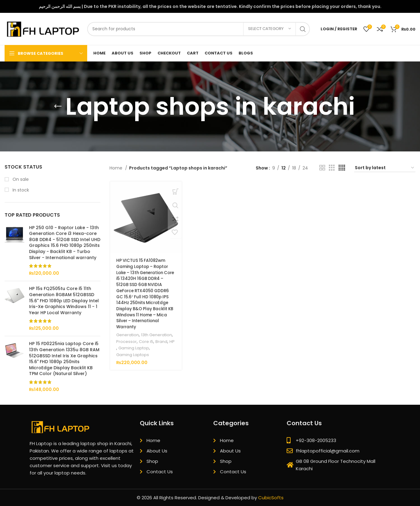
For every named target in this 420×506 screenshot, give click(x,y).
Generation (127, 335)
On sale (20, 179)
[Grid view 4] (342, 168)
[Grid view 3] (332, 168)
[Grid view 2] (322, 168)
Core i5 (146, 341)
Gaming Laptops (133, 354)
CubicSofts (271, 498)
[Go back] (58, 106)
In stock (20, 190)
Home (117, 168)
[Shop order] (385, 168)
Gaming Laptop (134, 348)
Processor (126, 341)
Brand (161, 341)
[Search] (199, 29)
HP (172, 341)
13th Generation (158, 335)
